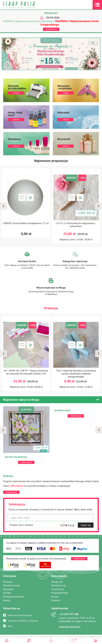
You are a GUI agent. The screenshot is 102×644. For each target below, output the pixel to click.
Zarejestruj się (58, 585)
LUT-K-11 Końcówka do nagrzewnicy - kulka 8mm (76, 225)
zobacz (26, 90)
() (73, 639)
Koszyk (55, 597)
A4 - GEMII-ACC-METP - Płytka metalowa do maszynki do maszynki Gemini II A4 (26, 372)
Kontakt (7, 593)
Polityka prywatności (14, 597)
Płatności (8, 582)
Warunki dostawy (12, 585)
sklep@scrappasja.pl (70, 627)
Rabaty (7, 600)
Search (29, 640)
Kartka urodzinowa (16, 457)
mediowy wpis (62, 410)
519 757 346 (69, 614)
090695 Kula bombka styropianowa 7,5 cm (26, 223)
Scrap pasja (26, 5)
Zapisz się (86, 525)
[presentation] (3, 206)
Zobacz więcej (27, 263)
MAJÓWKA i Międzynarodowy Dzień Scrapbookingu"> (51, 23)
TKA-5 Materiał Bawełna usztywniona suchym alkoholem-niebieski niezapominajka (76, 374)
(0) (95, 640)
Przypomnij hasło (59, 593)
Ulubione (56, 600)
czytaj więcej (51, 29)
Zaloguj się (57, 582)
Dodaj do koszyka (30, 197)
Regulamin (8, 589)
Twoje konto (57, 589)
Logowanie (51, 640)
